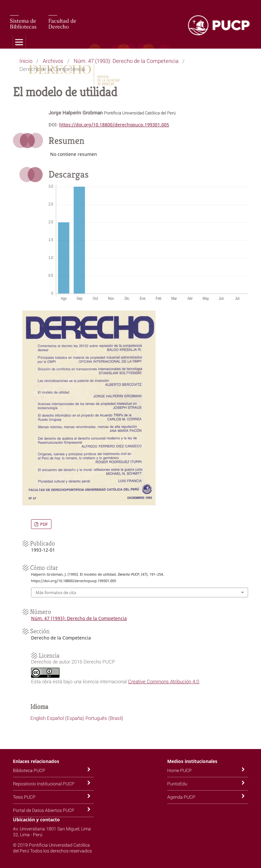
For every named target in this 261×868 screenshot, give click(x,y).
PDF (43, 524)
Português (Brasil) (104, 718)
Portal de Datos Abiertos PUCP (44, 810)
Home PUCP (179, 770)
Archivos (53, 61)
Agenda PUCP (181, 797)
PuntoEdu (177, 784)
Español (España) (65, 718)
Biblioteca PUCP (29, 770)
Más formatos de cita (56, 592)
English (38, 718)
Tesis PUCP (24, 797)
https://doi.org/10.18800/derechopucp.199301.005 (114, 125)
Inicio (26, 61)
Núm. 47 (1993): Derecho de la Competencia (126, 61)
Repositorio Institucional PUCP (44, 784)
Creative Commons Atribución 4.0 (164, 681)
